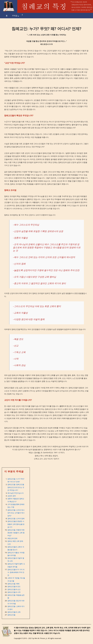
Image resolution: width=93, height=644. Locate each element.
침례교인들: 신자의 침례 (16, 518)
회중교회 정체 (12, 538)
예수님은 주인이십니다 (16, 493)
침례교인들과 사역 (14, 592)
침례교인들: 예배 (13, 584)
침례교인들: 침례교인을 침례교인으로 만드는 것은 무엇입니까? (16, 487)
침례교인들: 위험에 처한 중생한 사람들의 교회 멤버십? (16, 533)
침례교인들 (11, 615)
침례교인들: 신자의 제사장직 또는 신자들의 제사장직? (16, 513)
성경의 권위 (12, 496)
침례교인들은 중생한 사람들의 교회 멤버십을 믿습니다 (16, 524)
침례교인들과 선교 (14, 589)
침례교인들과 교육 (14, 612)
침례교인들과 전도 (14, 586)
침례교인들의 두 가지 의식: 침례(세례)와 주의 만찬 (16, 572)
